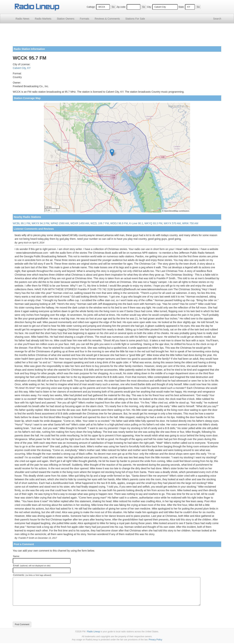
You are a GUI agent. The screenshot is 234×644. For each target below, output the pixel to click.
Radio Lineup (94, 632)
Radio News (22, 19)
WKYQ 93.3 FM (153, 223)
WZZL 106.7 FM (100, 223)
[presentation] (41, 614)
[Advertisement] (117, 36)
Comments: (32, 575)
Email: (32, 566)
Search (217, 19)
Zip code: (121, 7)
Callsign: (91, 7)
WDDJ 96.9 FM (119, 223)
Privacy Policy (155, 640)
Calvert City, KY (22, 68)
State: (181, 7)
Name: (16, 556)
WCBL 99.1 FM (21, 223)
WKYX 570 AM (172, 223)
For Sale (135, 19)
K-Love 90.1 (136, 223)
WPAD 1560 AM (60, 223)
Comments (107, 19)
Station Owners (66, 19)
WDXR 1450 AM (80, 223)
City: (149, 7)
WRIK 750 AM (190, 223)
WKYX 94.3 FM (40, 223)
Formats (84, 19)
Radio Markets (43, 19)
